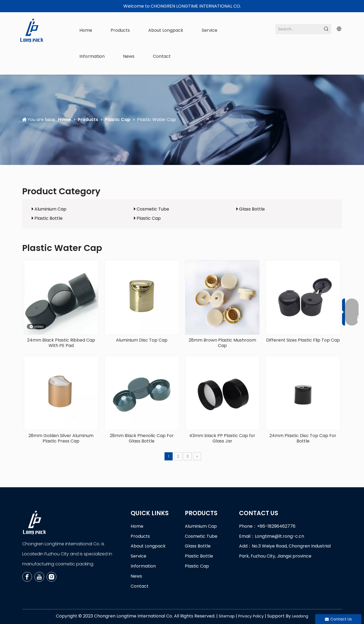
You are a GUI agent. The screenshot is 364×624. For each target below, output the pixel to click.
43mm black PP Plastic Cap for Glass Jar (222, 438)
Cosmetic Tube (153, 209)
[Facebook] (27, 577)
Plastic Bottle (49, 218)
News (136, 576)
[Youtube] (39, 577)
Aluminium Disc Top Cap (142, 340)
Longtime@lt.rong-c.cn (279, 536)
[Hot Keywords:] (326, 29)
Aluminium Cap (50, 209)
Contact (140, 586)
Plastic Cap (149, 218)
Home (137, 526)
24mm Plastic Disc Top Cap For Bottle (303, 438)
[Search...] (299, 29)
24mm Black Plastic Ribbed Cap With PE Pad (61, 343)
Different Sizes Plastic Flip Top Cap (303, 340)
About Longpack (148, 546)
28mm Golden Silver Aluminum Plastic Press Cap (61, 438)
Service (138, 556)
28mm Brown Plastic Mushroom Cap (222, 343)
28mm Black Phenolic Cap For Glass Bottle (142, 438)
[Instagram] (51, 577)
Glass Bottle (252, 209)
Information (143, 566)
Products (140, 536)
